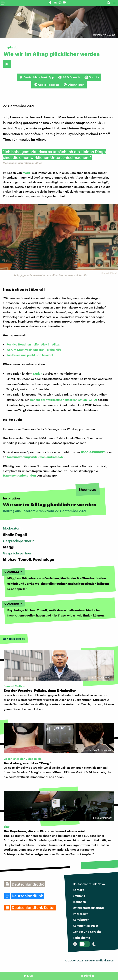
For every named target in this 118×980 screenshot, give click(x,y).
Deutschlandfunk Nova (89, 884)
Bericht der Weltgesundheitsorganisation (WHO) (63, 400)
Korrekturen (81, 919)
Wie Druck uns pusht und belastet (30, 355)
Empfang (79, 896)
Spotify (92, 77)
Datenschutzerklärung (88, 908)
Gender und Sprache (87, 931)
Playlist (89, 976)
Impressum (81, 914)
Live (30, 976)
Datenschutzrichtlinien (19, 475)
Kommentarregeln (85, 925)
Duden (38, 373)
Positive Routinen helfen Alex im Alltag (33, 344)
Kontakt (78, 890)
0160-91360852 (93, 452)
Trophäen (79, 902)
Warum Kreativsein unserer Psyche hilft (34, 350)
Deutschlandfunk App (37, 77)
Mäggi (27, 173)
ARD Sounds (69, 77)
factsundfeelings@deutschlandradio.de (35, 457)
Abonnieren (74, 85)
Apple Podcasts (46, 85)
